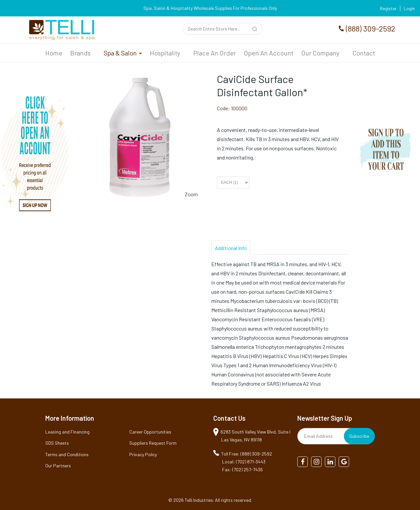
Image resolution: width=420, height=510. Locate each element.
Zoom (191, 194)
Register (388, 8)
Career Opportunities (150, 432)
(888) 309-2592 (370, 28)
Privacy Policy (143, 454)
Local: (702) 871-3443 (244, 462)
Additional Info (231, 248)
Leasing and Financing (67, 432)
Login (409, 8)
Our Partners (58, 466)
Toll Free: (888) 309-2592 (247, 454)
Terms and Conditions (67, 454)
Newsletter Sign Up (325, 418)
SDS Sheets (57, 443)
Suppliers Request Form (153, 443)
